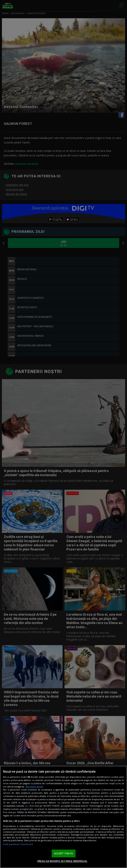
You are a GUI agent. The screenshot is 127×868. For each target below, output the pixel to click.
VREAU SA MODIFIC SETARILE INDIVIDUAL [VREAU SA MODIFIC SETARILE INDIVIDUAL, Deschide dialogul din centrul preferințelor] (62, 861)
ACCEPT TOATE (63, 853)
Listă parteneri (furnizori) (18, 844)
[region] (63, 817)
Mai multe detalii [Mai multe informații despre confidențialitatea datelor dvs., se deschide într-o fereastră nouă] (34, 787)
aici (27, 806)
